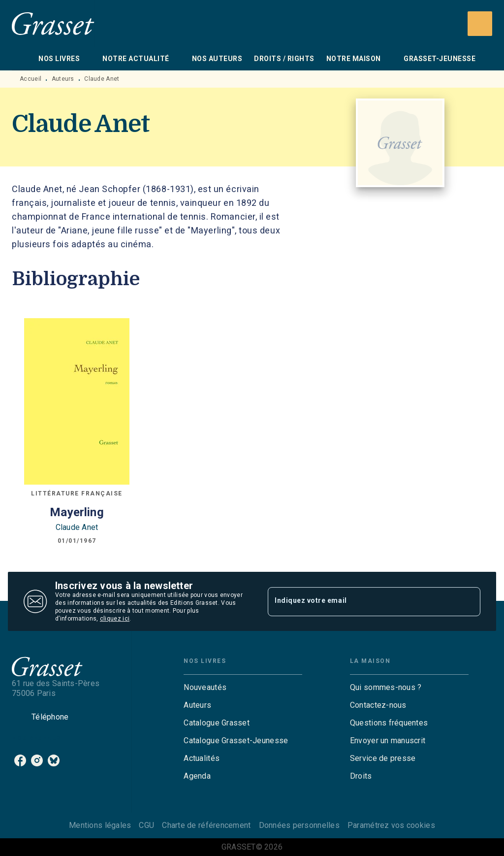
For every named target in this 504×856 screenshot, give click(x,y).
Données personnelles (299, 825)
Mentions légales (100, 825)
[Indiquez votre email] (362, 601)
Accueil (31, 79)
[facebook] (20, 760)
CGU (146, 825)
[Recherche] (480, 24)
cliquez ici (115, 619)
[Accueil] (53, 23)
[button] (243, 688)
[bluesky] (54, 760)
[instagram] (37, 760)
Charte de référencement (206, 825)
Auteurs (63, 79)
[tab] (22, 59)
